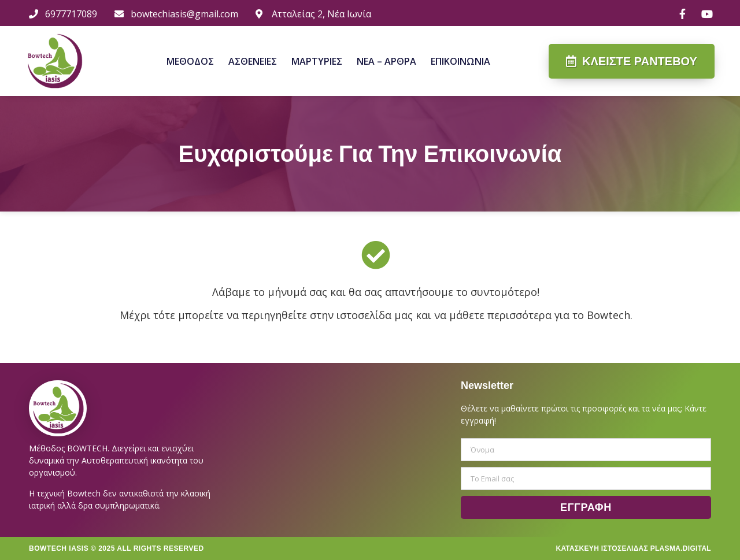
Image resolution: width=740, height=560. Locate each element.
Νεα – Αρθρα (386, 61)
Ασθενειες (253, 61)
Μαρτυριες (317, 61)
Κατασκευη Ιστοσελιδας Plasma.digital (633, 548)
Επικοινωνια (460, 61)
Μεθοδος (190, 61)
